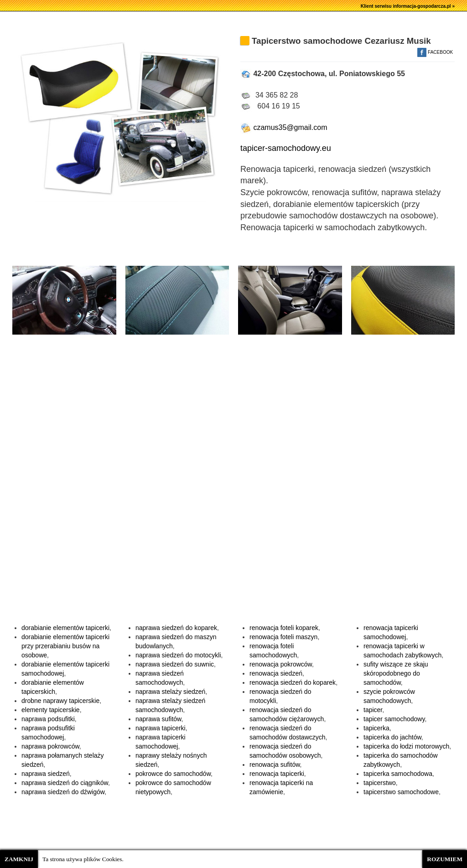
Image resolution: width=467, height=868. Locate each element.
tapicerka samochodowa (398, 774)
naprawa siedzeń (46, 774)
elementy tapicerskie (51, 710)
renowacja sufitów (275, 765)
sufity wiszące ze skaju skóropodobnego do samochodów (396, 673)
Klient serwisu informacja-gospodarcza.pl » (408, 6)
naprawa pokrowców (50, 746)
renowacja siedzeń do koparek (293, 682)
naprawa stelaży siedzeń (170, 692)
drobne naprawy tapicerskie (60, 701)
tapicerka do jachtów (392, 737)
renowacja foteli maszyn (283, 637)
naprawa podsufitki (48, 719)
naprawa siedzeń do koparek (176, 628)
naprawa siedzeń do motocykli (178, 655)
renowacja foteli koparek (284, 628)
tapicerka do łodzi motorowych (406, 746)
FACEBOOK (435, 52)
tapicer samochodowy (394, 719)
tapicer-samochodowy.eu (286, 148)
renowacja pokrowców (281, 664)
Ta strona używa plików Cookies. (83, 859)
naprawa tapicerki (161, 728)
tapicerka (376, 728)
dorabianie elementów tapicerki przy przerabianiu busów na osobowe (65, 646)
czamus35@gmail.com (284, 127)
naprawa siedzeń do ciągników (65, 783)
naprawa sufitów (158, 719)
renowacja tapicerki (277, 774)
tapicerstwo (380, 783)
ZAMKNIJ (19, 859)
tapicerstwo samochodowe (401, 792)
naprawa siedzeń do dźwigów (63, 792)
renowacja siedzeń (276, 673)
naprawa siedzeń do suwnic (175, 664)
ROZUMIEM (445, 859)
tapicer (373, 710)
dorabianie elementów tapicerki (65, 628)
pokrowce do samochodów (173, 774)
